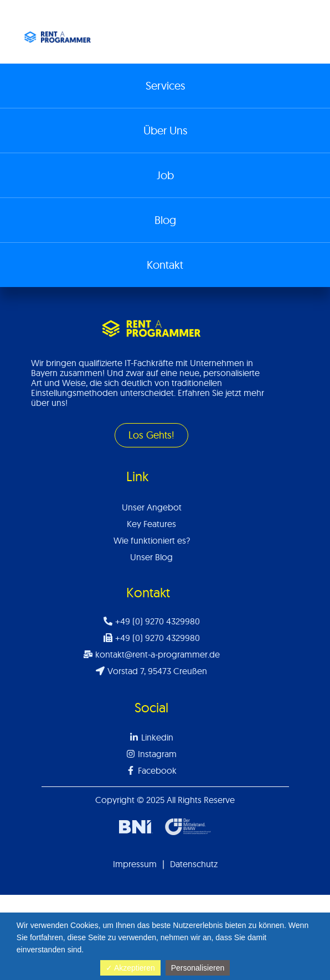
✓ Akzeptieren (130, 968)
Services (165, 85)
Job (165, 175)
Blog (165, 220)
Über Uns (165, 130)
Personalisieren (198, 968)
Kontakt (165, 265)
